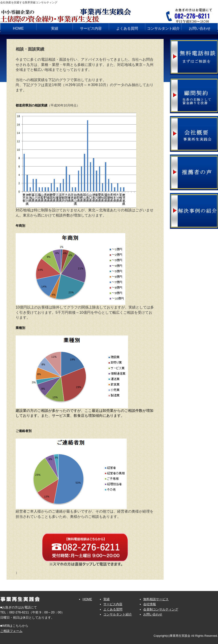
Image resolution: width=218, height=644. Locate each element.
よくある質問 (127, 28)
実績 (55, 28)
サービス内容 (91, 28)
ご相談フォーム (11, 631)
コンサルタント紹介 (163, 28)
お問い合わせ (200, 28)
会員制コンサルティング (161, 609)
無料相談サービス (156, 599)
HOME (18, 28)
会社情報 (150, 604)
